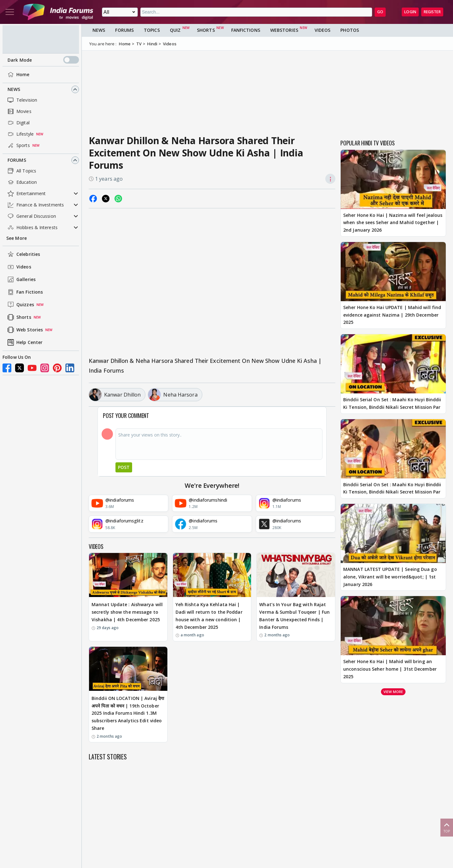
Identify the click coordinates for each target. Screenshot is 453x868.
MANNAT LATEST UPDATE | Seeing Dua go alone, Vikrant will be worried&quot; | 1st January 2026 (390, 577)
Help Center (24, 342)
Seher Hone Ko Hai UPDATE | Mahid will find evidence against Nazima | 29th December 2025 (392, 315)
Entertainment (26, 194)
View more (393, 692)
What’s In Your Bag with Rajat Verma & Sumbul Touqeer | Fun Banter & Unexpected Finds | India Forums (294, 616)
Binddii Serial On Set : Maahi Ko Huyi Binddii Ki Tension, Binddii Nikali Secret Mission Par (392, 403)
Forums (17, 160)
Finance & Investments (35, 205)
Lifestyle (20, 134)
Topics (152, 30)
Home (18, 75)
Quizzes (20, 305)
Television (22, 100)
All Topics (21, 171)
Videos (19, 267)
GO (380, 12)
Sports (18, 145)
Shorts (19, 317)
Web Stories (25, 330)
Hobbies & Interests (32, 228)
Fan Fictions (25, 292)
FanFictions (246, 30)
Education (22, 182)
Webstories (284, 30)
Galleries (21, 279)
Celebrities (23, 254)
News (14, 89)
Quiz (175, 30)
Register (432, 12)
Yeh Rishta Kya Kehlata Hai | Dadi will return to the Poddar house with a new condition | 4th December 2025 (209, 616)
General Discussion (31, 216)
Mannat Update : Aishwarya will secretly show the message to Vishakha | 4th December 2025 (127, 612)
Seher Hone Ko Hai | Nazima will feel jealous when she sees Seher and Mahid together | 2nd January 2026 (393, 223)
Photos (350, 30)
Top (447, 827)
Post (124, 467)
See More (17, 238)
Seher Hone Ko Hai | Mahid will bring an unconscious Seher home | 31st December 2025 (390, 669)
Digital (18, 123)
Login (410, 12)
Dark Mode (43, 60)
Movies (19, 111)
